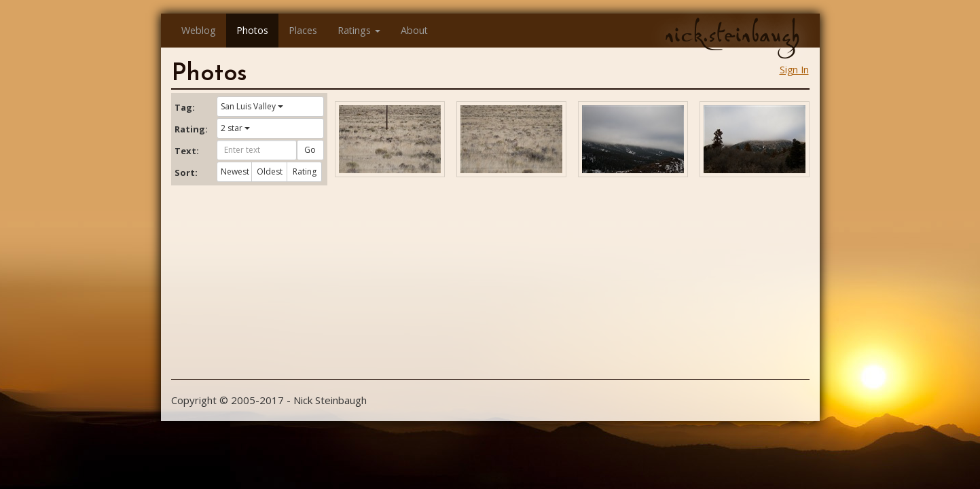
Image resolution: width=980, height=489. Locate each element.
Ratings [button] (359, 30)
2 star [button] (235, 128)
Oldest (270, 171)
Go (310, 150)
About (414, 30)
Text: (187, 151)
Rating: (191, 129)
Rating (305, 171)
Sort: (186, 173)
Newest (235, 171)
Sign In (794, 70)
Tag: (185, 107)
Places (303, 30)
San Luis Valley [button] (252, 106)
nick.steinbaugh (732, 35)
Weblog (199, 30)
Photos (252, 30)
